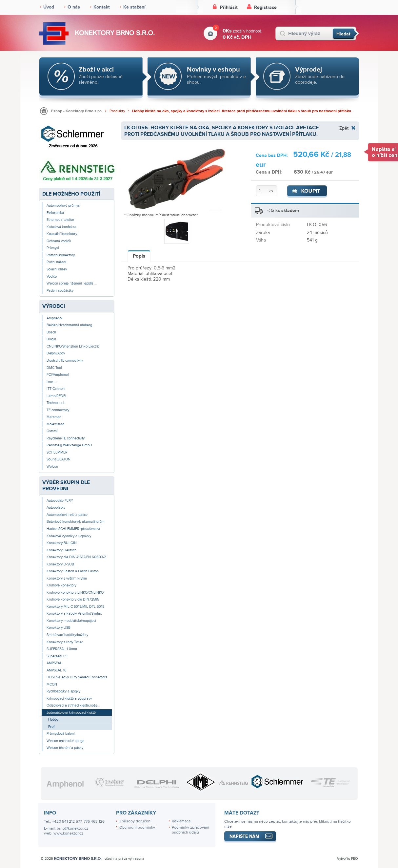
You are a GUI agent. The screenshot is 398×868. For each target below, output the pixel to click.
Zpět (344, 128)
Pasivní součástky (60, 291)
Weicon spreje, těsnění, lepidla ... (72, 283)
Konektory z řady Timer (65, 642)
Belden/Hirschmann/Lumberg (69, 325)
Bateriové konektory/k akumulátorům (76, 522)
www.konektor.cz (68, 833)
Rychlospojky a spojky (63, 691)
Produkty (117, 111)
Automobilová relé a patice (67, 515)
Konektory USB (59, 628)
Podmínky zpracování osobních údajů (190, 830)
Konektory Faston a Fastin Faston (73, 571)
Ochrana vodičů (59, 241)
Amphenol (54, 318)
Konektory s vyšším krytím (67, 578)
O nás (74, 7)
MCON (52, 684)
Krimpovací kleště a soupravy (69, 699)
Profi (52, 727)
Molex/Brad (55, 424)
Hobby (53, 720)
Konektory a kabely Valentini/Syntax (74, 614)
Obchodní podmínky (137, 827)
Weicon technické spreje (65, 741)
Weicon (52, 466)
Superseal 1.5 (57, 656)
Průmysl (53, 248)
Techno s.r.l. (56, 403)
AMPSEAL (54, 663)
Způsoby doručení (135, 821)
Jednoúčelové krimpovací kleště (71, 713)
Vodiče (52, 276)
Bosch (51, 332)
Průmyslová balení (60, 734)
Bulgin (51, 339)
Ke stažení (134, 7)
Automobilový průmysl (63, 206)
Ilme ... (52, 382)
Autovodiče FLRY (60, 501)
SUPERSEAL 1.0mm (62, 649)
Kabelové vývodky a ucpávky (69, 536)
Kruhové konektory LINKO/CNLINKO (75, 593)
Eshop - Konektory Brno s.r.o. (77, 111)
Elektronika (55, 213)
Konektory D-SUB (60, 564)
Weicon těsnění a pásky (65, 748)
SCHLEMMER (57, 452)
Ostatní (52, 431)
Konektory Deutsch (61, 550)
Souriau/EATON (59, 459)
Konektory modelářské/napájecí (71, 621)
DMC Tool (54, 368)
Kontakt (102, 7)
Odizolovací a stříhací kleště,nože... (73, 705)
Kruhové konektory (61, 585)
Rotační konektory (61, 255)
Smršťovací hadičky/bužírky (67, 635)
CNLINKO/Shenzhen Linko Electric (73, 346)
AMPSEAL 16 (57, 670)
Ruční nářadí (56, 262)
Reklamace (181, 821)
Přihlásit (229, 7)
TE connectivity (58, 410)
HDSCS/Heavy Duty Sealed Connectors (77, 677)
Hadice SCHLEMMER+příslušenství (73, 529)
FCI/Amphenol (58, 375)
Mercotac (54, 417)
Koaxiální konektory (62, 234)
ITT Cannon (56, 389)
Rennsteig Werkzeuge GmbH (69, 445)
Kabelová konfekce (61, 227)
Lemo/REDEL (57, 396)
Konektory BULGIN (62, 543)
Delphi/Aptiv (56, 353)
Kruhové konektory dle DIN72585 (73, 599)
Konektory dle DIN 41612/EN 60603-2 (76, 557)
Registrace (265, 7)
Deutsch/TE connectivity (65, 360)
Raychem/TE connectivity (66, 438)
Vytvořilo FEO (347, 859)
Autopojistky (56, 508)
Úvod (49, 7)
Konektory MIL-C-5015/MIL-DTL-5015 (75, 607)
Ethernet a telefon (60, 220)
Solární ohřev (57, 269)
